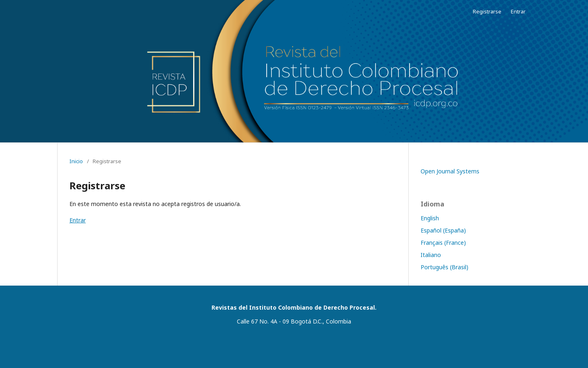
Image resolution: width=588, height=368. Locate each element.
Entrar (518, 11)
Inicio (76, 161)
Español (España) (443, 230)
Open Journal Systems (450, 171)
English (430, 218)
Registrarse (487, 11)
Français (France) (443, 243)
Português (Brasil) (444, 267)
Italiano (431, 255)
